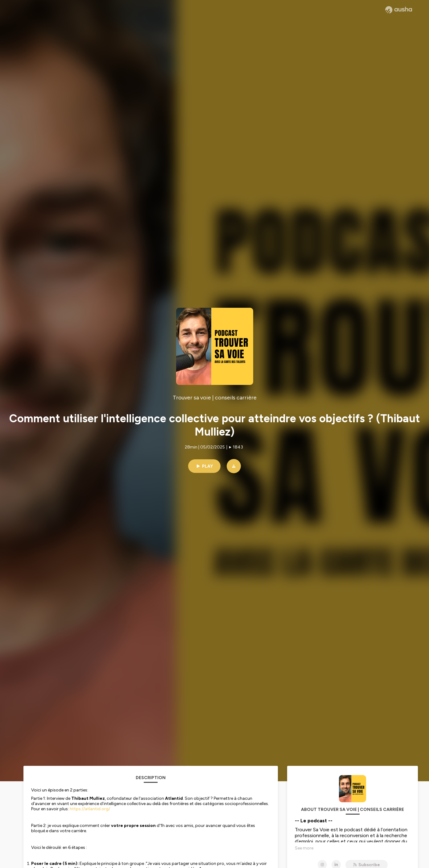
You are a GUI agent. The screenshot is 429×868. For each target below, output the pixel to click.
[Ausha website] (399, 10)
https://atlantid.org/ (90, 809)
